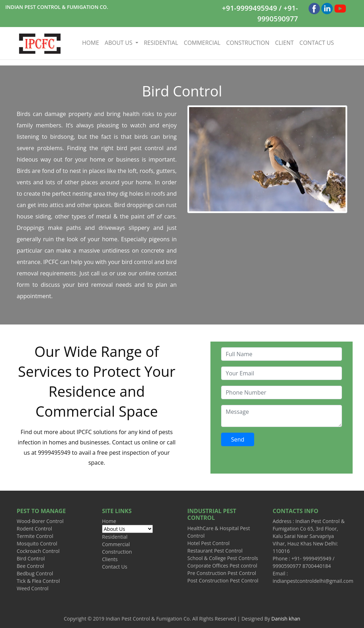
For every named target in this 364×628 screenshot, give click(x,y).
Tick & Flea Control (38, 581)
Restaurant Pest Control (215, 551)
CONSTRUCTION (248, 43)
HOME (92, 43)
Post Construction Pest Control (223, 580)
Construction (117, 552)
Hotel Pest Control (208, 543)
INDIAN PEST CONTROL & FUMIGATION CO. (57, 7)
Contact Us (115, 567)
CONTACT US (317, 43)
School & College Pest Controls (223, 558)
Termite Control (35, 536)
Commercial (116, 544)
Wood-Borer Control (40, 521)
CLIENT (285, 43)
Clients (110, 559)
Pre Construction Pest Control (222, 573)
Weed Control (33, 588)
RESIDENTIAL (161, 43)
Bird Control (31, 558)
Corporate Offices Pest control (222, 566)
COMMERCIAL (202, 43)
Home (109, 521)
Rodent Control (34, 529)
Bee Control (30, 566)
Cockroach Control (38, 551)
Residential (115, 537)
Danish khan (286, 619)
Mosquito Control (37, 543)
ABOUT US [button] (119, 43)
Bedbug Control (35, 573)
